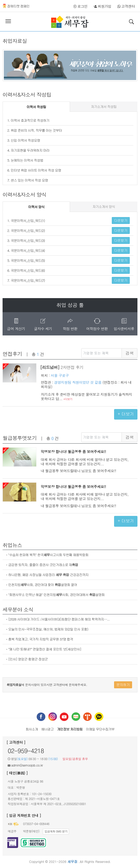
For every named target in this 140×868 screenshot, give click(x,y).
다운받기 (121, 220)
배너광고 (47, 729)
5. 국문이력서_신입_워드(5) (26, 260)
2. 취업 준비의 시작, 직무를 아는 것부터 (35, 130)
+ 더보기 (126, 414)
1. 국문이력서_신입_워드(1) (26, 221)
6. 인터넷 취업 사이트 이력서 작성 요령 (34, 170)
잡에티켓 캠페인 (16, 6)
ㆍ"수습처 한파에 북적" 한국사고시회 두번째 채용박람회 (47, 555)
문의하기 (123, 685)
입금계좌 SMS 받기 (56, 831)
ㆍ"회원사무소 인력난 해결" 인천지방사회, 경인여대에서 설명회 (55, 595)
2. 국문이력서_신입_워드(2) (26, 230)
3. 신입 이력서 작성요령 (24, 140)
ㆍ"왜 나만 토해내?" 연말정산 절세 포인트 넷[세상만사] (43, 649)
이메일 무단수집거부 (100, 729)
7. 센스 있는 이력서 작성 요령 (28, 180)
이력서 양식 (36, 207)
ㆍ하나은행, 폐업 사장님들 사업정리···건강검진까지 (47, 575)
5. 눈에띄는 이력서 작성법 (25, 160)
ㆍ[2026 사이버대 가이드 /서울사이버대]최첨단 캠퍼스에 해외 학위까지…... (57, 619)
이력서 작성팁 (36, 107)
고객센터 (126, 6)
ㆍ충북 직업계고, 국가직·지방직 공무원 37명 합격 (39, 639)
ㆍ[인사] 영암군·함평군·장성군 (26, 659)
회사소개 (32, 729)
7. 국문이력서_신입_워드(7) (26, 280)
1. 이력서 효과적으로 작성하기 (28, 120)
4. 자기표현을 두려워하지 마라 (28, 150)
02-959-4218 (26, 751)
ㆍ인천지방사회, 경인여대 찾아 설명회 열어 (41, 585)
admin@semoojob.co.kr (27, 765)
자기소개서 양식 (104, 206)
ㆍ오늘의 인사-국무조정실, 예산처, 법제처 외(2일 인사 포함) (47, 629)
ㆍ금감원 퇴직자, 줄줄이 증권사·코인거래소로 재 (42, 565)
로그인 (80, 6)
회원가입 (103, 6)
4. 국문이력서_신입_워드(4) (26, 250)
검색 (129, 353)
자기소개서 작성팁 (104, 106)
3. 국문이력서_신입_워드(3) (26, 240)
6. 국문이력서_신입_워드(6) (26, 270)
